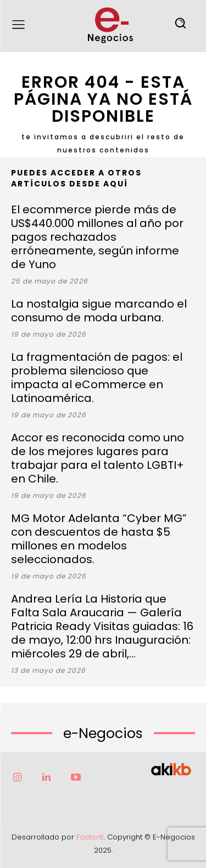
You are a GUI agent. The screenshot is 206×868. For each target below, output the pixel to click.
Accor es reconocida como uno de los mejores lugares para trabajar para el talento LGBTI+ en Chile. (98, 458)
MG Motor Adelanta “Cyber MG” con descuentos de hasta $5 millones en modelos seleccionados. (99, 539)
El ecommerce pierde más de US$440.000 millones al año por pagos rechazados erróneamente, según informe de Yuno (97, 237)
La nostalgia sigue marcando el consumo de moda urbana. (99, 311)
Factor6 (90, 837)
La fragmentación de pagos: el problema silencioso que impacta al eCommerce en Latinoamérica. (97, 378)
